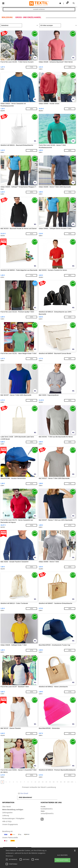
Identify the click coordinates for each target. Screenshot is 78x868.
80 (61, 782)
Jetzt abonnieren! (25, 797)
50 (50, 782)
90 (65, 782)
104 (72, 782)
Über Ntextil (6, 807)
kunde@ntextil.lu (47, 809)
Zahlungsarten (7, 813)
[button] (60, 3)
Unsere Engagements (10, 824)
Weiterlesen (9, 856)
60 (54, 782)
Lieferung (6, 816)
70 (57, 782)
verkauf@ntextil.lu (47, 813)
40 (46, 782)
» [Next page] (76, 782)
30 (43, 782)
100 (68, 782)
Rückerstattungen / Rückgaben (13, 818)
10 (35, 782)
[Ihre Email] (37, 793)
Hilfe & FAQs (7, 821)
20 (39, 782)
